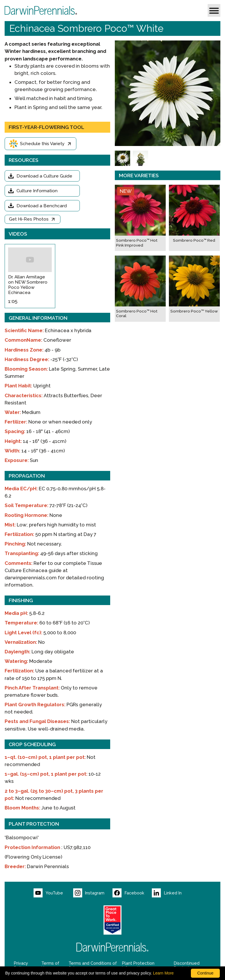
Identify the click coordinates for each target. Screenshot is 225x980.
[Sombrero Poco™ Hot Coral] (140, 289)
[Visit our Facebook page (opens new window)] (132, 893)
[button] (214, 10)
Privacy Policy (21, 966)
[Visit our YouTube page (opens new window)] (53, 893)
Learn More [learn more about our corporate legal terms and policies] (163, 973)
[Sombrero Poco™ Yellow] (194, 289)
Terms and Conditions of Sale (93, 966)
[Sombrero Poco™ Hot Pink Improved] (140, 218)
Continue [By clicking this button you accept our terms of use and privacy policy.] (205, 973)
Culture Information (37, 191)
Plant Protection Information (138, 966)
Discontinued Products (187, 966)
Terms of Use (50, 966)
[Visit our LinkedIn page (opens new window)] (171, 893)
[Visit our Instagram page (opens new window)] (93, 893)
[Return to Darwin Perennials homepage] (113, 947)
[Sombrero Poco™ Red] (194, 218)
